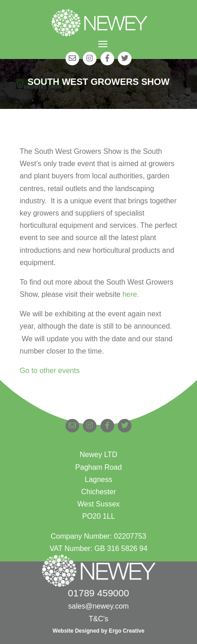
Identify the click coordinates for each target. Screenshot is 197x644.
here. (131, 294)
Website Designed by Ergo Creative (99, 631)
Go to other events (50, 371)
